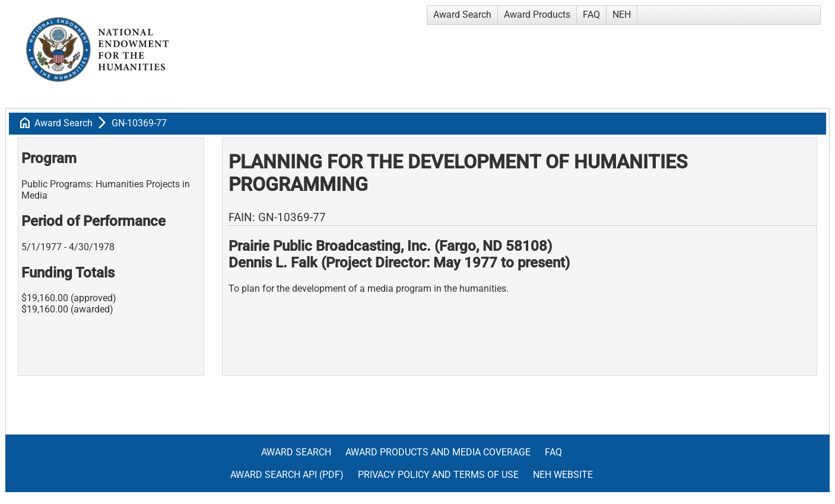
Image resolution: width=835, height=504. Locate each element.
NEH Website (563, 475)
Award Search (462, 15)
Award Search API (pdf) (287, 475)
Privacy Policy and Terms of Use (438, 475)
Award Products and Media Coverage (438, 452)
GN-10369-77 (139, 123)
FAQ (591, 15)
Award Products (537, 15)
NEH (622, 15)
